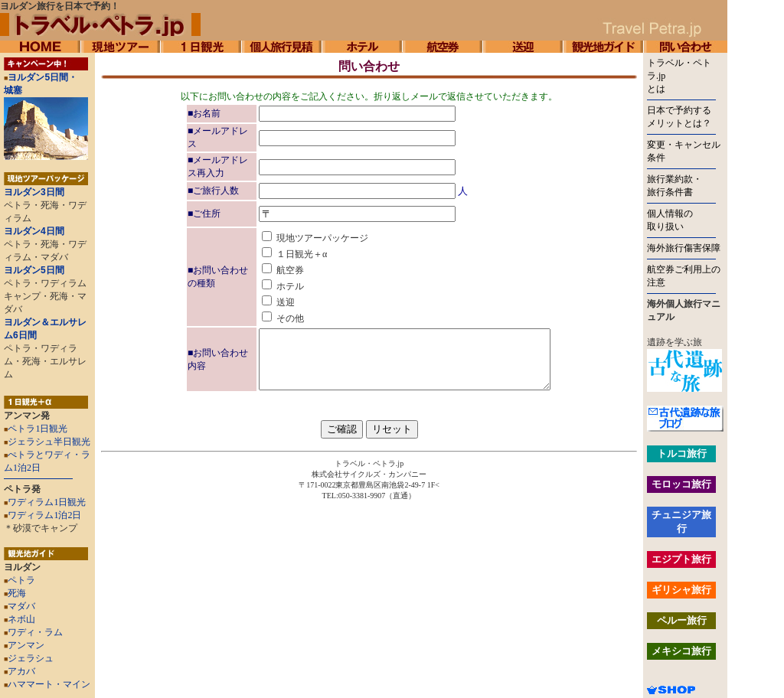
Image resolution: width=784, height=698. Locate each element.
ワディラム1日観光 (47, 502)
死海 (15, 593)
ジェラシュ (29, 658)
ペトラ (20, 580)
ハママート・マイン (49, 684)
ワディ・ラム (33, 632)
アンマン (24, 645)
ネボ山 (20, 619)
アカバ (20, 671)
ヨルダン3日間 (34, 192)
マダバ (20, 606)
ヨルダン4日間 (34, 231)
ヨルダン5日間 (34, 270)
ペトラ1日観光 (38, 429)
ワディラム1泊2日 (44, 515)
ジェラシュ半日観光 (49, 442)
